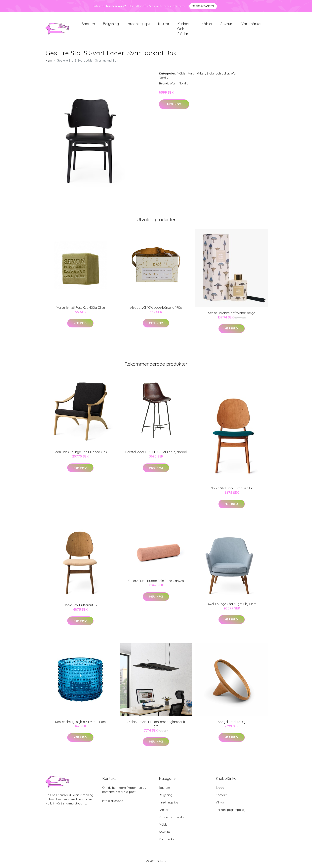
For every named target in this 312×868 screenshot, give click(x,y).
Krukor (164, 24)
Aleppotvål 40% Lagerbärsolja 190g (156, 308)
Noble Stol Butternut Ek (80, 605)
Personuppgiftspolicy (231, 810)
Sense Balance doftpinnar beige (232, 313)
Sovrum (227, 24)
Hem (49, 61)
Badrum (88, 24)
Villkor (220, 802)
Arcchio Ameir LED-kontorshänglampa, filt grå (156, 724)
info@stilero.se (113, 801)
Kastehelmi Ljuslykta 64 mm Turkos (80, 722)
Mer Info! (174, 104)
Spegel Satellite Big (232, 722)
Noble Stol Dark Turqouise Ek (232, 488)
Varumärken (252, 24)
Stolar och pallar (218, 74)
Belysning (111, 24)
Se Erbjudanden (203, 6)
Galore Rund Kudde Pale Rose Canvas (156, 581)
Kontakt (221, 795)
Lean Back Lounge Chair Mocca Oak (80, 452)
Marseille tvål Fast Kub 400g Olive (80, 308)
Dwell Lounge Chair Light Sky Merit (232, 604)
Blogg (220, 788)
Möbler (207, 24)
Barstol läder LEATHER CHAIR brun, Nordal (156, 452)
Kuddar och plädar (183, 29)
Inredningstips (138, 24)
